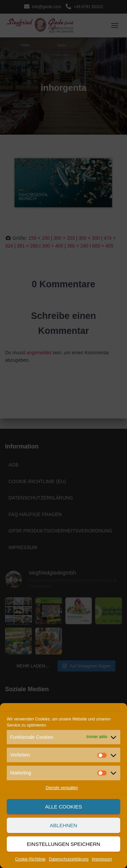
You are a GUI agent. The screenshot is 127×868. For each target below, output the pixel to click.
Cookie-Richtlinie (30, 859)
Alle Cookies (63, 807)
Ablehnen (63, 825)
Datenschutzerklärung (69, 859)
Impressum (102, 859)
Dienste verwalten (62, 788)
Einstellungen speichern (63, 844)
